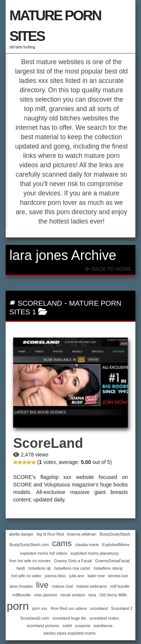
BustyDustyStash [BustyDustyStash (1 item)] (115, 534)
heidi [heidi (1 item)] (21, 568)
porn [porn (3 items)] (18, 606)
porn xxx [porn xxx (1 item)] (40, 608)
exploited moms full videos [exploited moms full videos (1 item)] (44, 553)
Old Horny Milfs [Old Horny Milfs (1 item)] (113, 595)
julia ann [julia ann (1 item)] (77, 576)
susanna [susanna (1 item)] (83, 626)
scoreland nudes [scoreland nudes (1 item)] (104, 618)
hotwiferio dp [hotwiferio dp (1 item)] (39, 568)
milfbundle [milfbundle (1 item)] (22, 595)
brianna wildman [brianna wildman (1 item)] (82, 534)
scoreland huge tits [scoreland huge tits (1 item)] (69, 618)
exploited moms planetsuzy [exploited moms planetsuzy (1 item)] (95, 553)
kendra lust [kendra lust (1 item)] (118, 576)
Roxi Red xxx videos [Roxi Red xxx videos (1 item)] (69, 608)
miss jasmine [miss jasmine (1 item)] (46, 595)
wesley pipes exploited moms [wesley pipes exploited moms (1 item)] (70, 633)
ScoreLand (40, 303)
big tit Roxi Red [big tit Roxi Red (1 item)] (50, 534)
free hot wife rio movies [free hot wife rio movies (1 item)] (30, 561)
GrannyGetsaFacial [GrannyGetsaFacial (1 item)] (112, 561)
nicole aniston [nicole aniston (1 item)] (73, 595)
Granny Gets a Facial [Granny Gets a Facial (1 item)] (73, 561)
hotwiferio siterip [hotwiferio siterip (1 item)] (108, 568)
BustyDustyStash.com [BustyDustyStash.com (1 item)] (29, 545)
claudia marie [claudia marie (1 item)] (87, 545)
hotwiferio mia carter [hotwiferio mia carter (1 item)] (72, 568)
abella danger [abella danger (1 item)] (21, 534)
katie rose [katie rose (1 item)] (96, 576)
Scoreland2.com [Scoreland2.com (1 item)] (35, 618)
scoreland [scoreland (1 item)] (99, 608)
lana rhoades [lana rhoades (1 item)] (21, 586)
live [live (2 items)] (42, 585)
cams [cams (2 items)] (62, 543)
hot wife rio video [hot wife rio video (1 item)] (26, 576)
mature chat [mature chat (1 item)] (62, 586)
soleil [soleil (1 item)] (67, 626)
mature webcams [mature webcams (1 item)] (92, 586)
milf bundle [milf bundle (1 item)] (120, 586)
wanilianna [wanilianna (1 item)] (103, 626)
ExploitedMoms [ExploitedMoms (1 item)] (116, 545)
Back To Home (108, 269)
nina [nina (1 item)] (92, 595)
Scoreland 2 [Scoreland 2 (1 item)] (122, 608)
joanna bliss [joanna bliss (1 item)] (55, 576)
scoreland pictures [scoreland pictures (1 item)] (43, 626)
